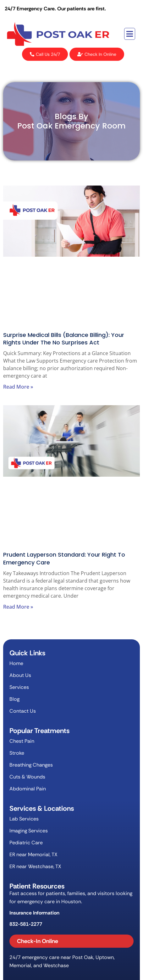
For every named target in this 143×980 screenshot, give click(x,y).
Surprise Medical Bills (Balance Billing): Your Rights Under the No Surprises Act (64, 339)
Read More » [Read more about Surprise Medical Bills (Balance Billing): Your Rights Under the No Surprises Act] (18, 387)
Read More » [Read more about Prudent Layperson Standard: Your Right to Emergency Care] (18, 607)
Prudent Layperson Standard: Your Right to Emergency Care (64, 558)
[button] (130, 34)
